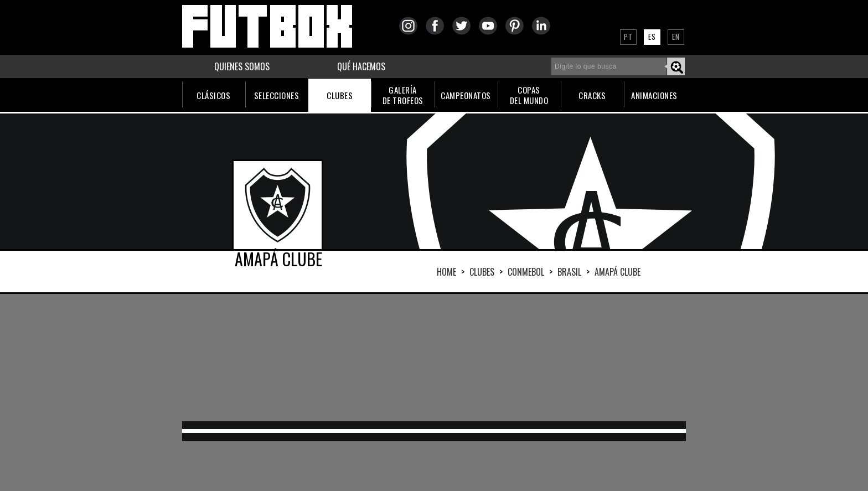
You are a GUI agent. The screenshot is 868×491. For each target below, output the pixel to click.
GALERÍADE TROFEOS (403, 95)
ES (652, 37)
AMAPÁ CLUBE (618, 272)
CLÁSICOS (213, 95)
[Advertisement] (434, 358)
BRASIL (569, 272)
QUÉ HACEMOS (361, 66)
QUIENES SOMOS (242, 66)
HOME (446, 272)
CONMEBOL (526, 272)
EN (676, 37)
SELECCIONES (277, 95)
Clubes (482, 272)
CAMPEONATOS (466, 95)
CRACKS (592, 95)
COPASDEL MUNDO (529, 95)
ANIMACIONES (654, 95)
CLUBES (340, 95)
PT (628, 37)
